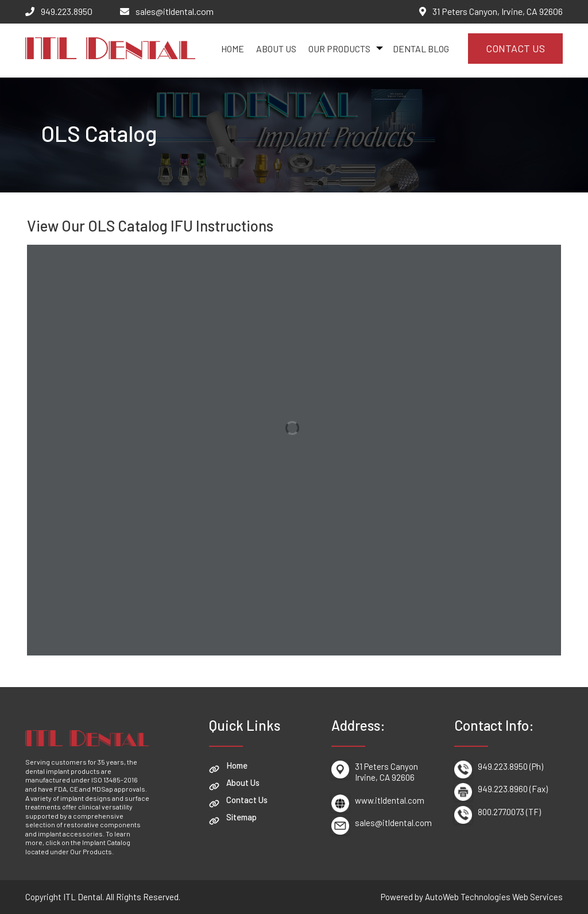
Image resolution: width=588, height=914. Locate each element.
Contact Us (515, 48)
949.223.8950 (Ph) (510, 766)
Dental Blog (421, 49)
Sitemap (241, 817)
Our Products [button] (339, 49)
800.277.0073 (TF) (509, 812)
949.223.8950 (67, 11)
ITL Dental (83, 897)
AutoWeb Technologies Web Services (494, 897)
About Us (276, 49)
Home (233, 49)
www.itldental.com (390, 800)
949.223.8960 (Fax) (513, 789)
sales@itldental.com (175, 11)
